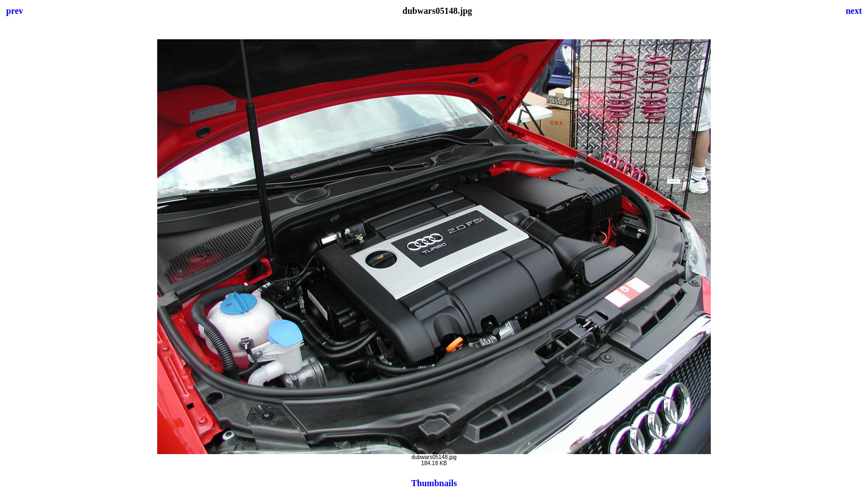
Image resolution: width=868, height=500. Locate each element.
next (854, 11)
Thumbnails (434, 483)
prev (15, 11)
